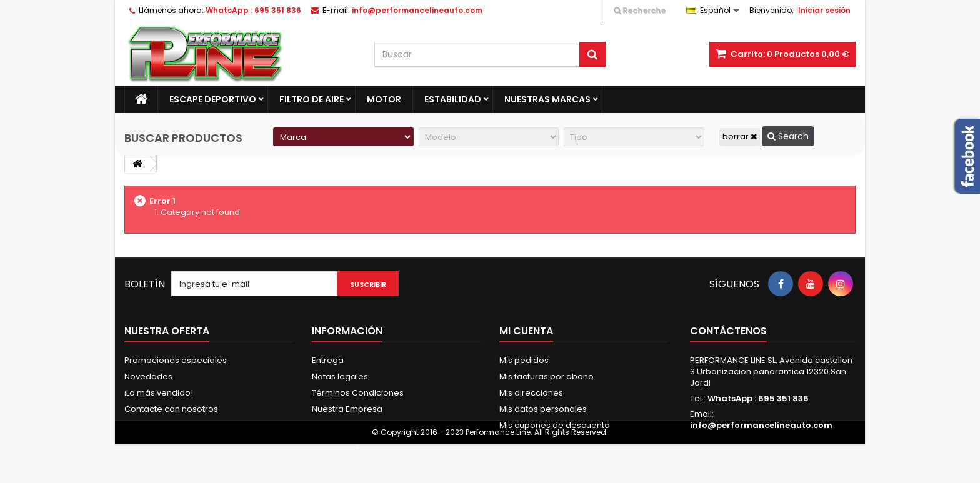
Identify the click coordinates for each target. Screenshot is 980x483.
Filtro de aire (312, 99)
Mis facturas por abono (547, 376)
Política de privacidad (357, 441)
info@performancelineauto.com (761, 425)
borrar (740, 137)
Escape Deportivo (213, 99)
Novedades (148, 376)
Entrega (328, 360)
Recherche (640, 10)
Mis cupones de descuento (555, 425)
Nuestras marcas (547, 99)
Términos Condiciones (358, 393)
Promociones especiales (176, 360)
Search (788, 136)
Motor (384, 99)
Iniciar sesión (824, 10)
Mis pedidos (524, 360)
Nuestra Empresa (347, 409)
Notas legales (340, 376)
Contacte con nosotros (171, 409)
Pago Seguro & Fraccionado (370, 425)
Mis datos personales (543, 409)
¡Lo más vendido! (159, 393)
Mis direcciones (531, 393)
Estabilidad (453, 99)
